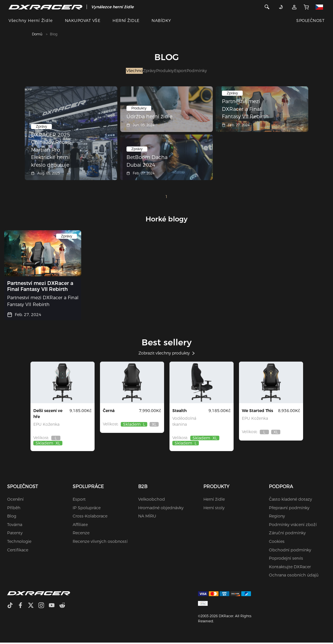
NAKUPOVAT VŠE (83, 21)
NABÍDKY (161, 21)
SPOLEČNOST (310, 21)
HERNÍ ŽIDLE (126, 21)
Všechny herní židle (31, 21)
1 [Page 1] (166, 198)
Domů (37, 34)
